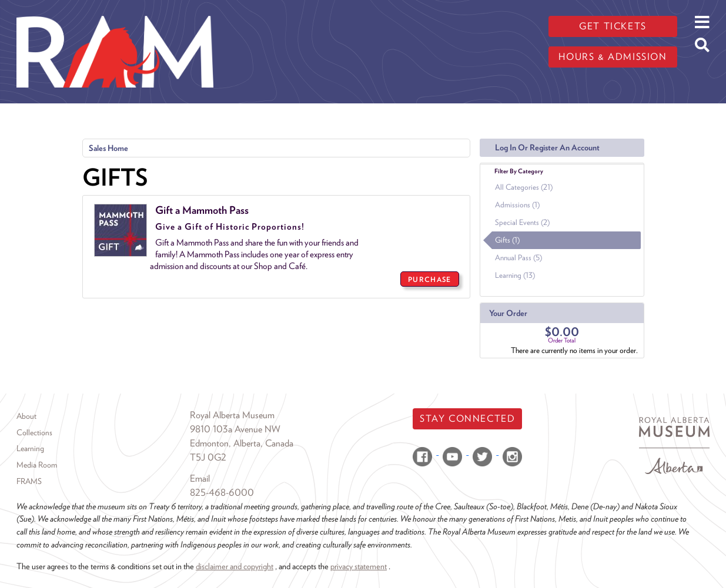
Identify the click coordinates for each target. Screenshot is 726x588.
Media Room (37, 465)
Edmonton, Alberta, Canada (242, 443)
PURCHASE (429, 279)
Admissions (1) (517, 205)
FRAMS (29, 481)
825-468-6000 (222, 493)
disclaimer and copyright (235, 566)
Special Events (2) (522, 222)
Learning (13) (515, 275)
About (26, 416)
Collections (34, 432)
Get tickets (613, 26)
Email (200, 478)
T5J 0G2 (208, 457)
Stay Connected (467, 419)
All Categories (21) (524, 187)
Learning (30, 448)
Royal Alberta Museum (232, 415)
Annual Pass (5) (518, 258)
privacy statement (359, 566)
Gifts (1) (507, 240)
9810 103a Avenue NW (235, 429)
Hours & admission (613, 57)
